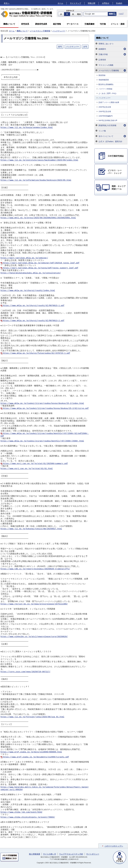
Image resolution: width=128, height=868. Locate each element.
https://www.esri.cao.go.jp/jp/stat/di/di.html (27, 469)
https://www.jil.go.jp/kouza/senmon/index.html (27, 128)
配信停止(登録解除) (106, 84)
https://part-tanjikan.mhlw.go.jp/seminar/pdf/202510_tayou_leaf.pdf (41, 263)
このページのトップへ (114, 846)
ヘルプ (121, 14)
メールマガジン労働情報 (40, 31)
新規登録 (102, 75)
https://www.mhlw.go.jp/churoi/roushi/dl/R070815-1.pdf (34, 306)
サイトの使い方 (50, 854)
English (119, 3)
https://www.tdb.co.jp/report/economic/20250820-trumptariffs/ (35, 569)
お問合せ (106, 3)
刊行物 (103, 24)
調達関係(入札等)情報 (107, 125)
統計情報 (57, 24)
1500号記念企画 (105, 111)
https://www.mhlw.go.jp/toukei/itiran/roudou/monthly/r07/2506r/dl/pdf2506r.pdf (45, 435)
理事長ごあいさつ (106, 44)
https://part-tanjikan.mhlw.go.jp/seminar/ (24, 258)
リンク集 (102, 131)
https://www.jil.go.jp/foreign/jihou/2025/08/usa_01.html (32, 717)
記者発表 (102, 60)
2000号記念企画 (105, 107)
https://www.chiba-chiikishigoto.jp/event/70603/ (28, 817)
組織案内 (102, 49)
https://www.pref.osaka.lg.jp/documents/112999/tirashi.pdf (36, 757)
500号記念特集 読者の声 (108, 120)
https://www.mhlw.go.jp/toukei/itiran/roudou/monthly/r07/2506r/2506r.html (42, 441)
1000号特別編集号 (106, 116)
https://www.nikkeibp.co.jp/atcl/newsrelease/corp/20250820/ (34, 637)
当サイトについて (106, 136)
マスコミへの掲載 (106, 65)
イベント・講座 (118, 24)
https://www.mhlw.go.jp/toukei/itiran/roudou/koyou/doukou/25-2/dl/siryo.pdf (46, 408)
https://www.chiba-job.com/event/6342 (21, 812)
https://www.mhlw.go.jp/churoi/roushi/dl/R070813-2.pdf (34, 321)
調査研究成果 (41, 24)
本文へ (7, 3)
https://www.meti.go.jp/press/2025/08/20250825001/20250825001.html (38, 218)
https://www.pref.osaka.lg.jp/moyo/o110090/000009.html (31, 752)
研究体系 (25, 24)
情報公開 (92, 3)
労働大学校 (103, 54)
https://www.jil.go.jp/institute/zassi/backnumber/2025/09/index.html (39, 160)
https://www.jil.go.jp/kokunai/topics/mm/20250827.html (31, 529)
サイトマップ (76, 3)
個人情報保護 (35, 854)
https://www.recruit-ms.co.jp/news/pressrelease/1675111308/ (34, 604)
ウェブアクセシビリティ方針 (71, 854)
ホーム (60, 3)
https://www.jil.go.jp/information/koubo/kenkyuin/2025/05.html (36, 180)
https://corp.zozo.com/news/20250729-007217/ (25, 672)
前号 (60, 47)
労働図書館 (89, 24)
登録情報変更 (104, 80)
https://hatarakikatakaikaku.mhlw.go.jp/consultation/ (31, 273)
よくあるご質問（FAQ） (108, 93)
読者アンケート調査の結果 (109, 102)
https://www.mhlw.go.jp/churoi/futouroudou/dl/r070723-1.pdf (36, 353)
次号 (85, 47)
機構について (9, 24)
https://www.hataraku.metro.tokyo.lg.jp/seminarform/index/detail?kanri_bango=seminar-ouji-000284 (45, 788)
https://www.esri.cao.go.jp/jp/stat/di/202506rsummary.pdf (35, 464)
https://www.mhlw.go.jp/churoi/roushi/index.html (28, 291)
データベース (73, 24)
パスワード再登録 (105, 89)
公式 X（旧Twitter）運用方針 (110, 141)
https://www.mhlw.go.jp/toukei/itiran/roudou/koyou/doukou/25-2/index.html (42, 403)
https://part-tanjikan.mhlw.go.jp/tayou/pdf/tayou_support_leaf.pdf (41, 268)
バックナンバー (59, 31)
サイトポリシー (93, 854)
